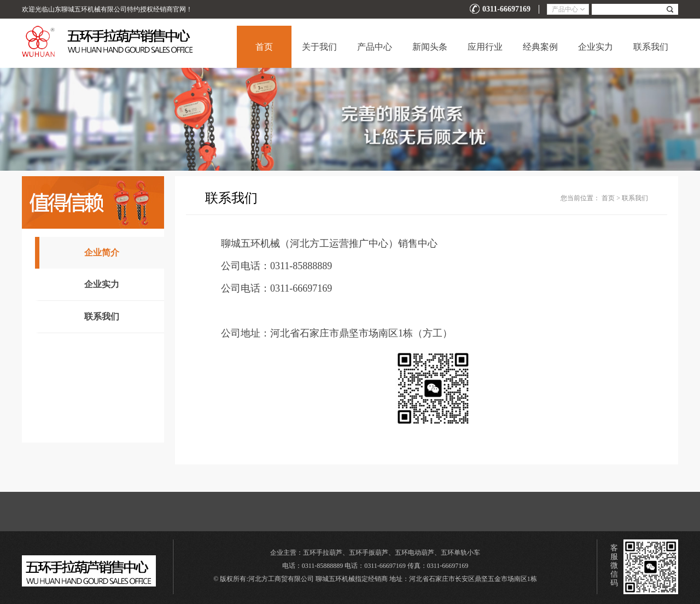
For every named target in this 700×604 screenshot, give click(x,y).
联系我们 (651, 47)
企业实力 (596, 47)
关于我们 (319, 47)
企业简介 (102, 252)
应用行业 (485, 47)
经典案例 (540, 47)
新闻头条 (430, 47)
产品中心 (375, 47)
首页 (264, 47)
